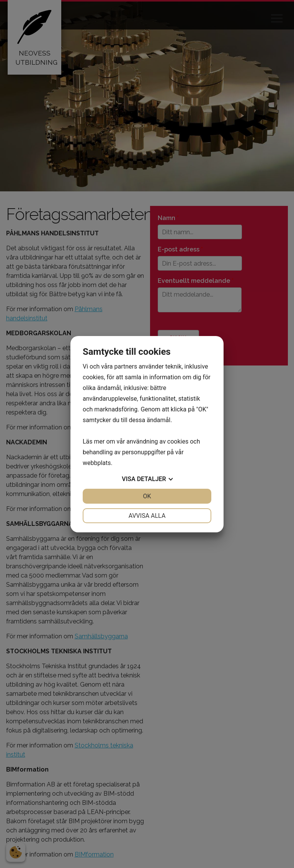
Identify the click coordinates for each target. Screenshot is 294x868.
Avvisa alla (147, 516)
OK (147, 496)
